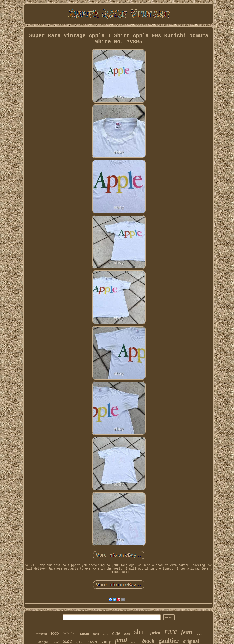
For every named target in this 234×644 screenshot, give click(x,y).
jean (187, 632)
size (67, 641)
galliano (80, 642)
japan (84, 633)
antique (43, 642)
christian (41, 634)
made (106, 634)
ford (127, 633)
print (155, 633)
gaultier (169, 640)
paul (121, 640)
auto (116, 633)
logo (55, 633)
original (191, 641)
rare (171, 631)
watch (70, 633)
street (56, 642)
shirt (140, 632)
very (106, 642)
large (199, 634)
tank (96, 634)
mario (135, 642)
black (148, 641)
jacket (93, 642)
